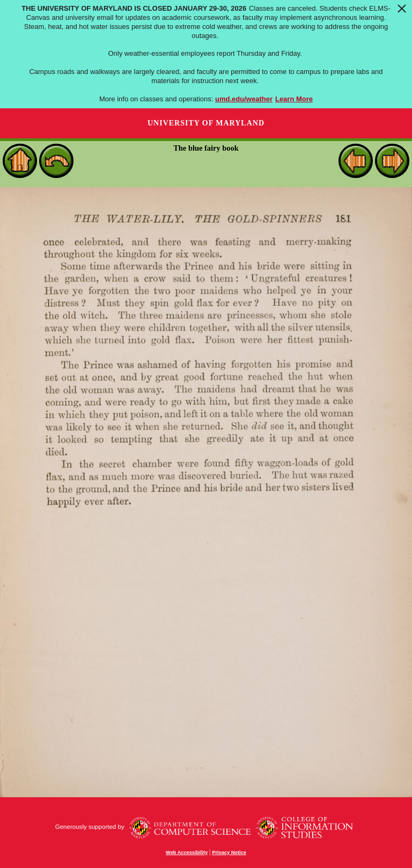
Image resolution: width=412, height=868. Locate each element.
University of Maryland (206, 123)
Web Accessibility (187, 852)
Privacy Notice (229, 852)
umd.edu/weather (244, 99)
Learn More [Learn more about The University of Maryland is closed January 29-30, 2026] (294, 99)
